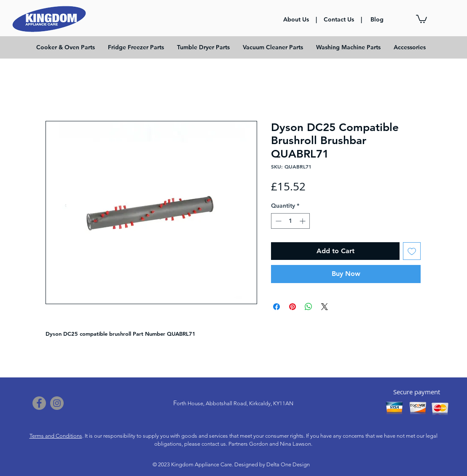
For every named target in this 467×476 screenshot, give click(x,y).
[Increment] (303, 221)
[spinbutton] (290, 221)
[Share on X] (325, 307)
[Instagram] (57, 403)
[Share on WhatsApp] (309, 307)
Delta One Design (288, 464)
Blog (377, 19)
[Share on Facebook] (276, 307)
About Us (297, 19)
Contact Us (339, 19)
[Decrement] (278, 221)
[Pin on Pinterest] (293, 307)
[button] (421, 19)
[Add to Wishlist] (412, 251)
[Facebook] (39, 403)
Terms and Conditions (56, 436)
